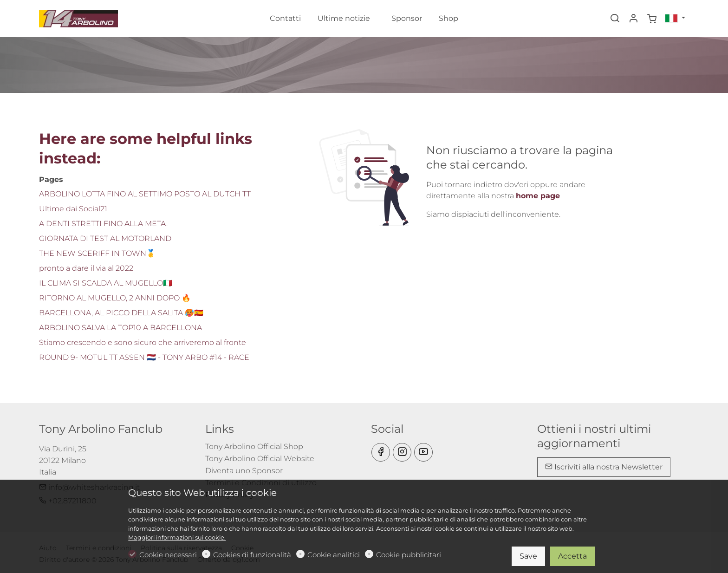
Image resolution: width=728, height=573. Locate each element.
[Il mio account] (633, 19)
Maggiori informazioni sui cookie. (177, 537)
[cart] (652, 19)
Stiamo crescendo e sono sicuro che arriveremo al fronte (143, 342)
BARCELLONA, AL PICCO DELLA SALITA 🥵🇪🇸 (121, 313)
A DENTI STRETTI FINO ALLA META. (103, 224)
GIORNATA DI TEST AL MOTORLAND (105, 238)
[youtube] (423, 452)
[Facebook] (381, 452)
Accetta (572, 556)
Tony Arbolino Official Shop (254, 446)
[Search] (615, 19)
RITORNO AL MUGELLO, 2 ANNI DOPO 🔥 (115, 298)
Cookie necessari (168, 555)
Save (528, 556)
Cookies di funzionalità (252, 555)
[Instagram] (402, 452)
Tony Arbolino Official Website (260, 459)
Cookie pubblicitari (409, 555)
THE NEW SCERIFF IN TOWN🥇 (97, 253)
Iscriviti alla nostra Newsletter (604, 467)
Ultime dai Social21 (73, 209)
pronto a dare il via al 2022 (86, 268)
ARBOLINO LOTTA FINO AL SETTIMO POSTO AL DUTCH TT (145, 194)
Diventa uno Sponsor (244, 471)
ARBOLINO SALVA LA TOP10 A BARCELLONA (120, 328)
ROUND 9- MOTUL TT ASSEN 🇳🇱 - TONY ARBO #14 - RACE (144, 357)
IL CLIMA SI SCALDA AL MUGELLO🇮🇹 (106, 283)
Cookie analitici (334, 555)
